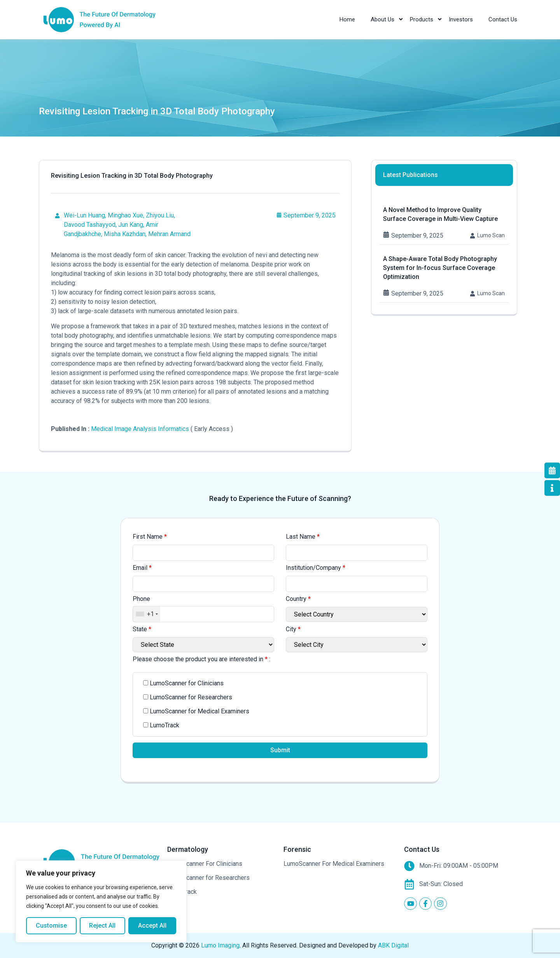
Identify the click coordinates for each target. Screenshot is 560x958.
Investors (461, 19)
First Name (150, 537)
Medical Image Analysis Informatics (140, 429)
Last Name (303, 537)
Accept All (152, 926)
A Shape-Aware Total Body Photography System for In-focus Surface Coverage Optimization (440, 268)
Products (422, 19)
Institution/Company (316, 568)
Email (142, 568)
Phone (141, 599)
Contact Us (503, 19)
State (142, 629)
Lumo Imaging (220, 945)
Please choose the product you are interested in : (201, 659)
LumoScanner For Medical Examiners (334, 864)
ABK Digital (393, 945)
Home (347, 19)
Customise (51, 926)
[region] (101, 902)
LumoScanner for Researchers (208, 878)
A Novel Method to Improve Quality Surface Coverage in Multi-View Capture (440, 214)
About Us (382, 19)
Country (298, 599)
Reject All (103, 926)
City (293, 629)
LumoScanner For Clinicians (205, 864)
